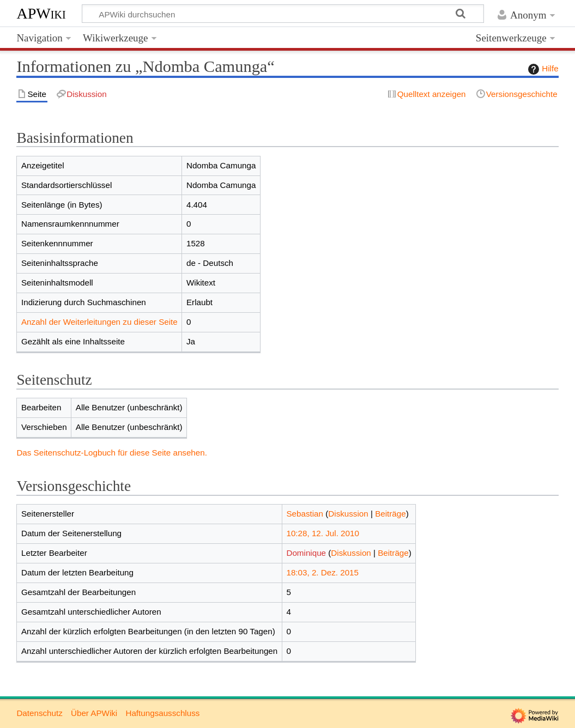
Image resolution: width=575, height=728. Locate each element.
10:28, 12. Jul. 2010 (322, 533)
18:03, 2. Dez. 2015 (322, 572)
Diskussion (348, 514)
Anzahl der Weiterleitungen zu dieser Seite (99, 322)
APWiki (41, 13)
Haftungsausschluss (162, 713)
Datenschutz (39, 713)
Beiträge (391, 514)
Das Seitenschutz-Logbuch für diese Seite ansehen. (112, 453)
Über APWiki (94, 713)
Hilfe (542, 69)
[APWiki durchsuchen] (283, 14)
